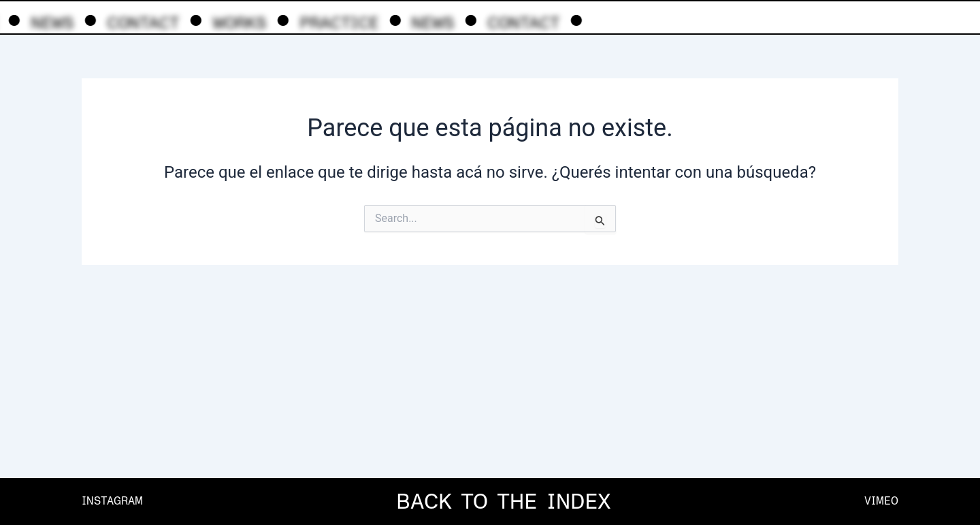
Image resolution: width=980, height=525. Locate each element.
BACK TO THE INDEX (504, 501)
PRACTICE (337, 23)
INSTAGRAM (112, 501)
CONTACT (141, 23)
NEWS (50, 23)
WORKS (237, 23)
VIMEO (881, 501)
